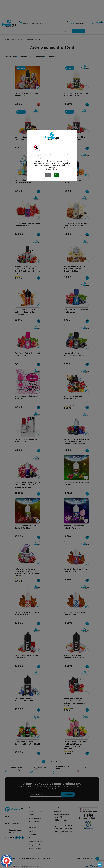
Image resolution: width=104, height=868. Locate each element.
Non (48, 175)
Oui (57, 175)
